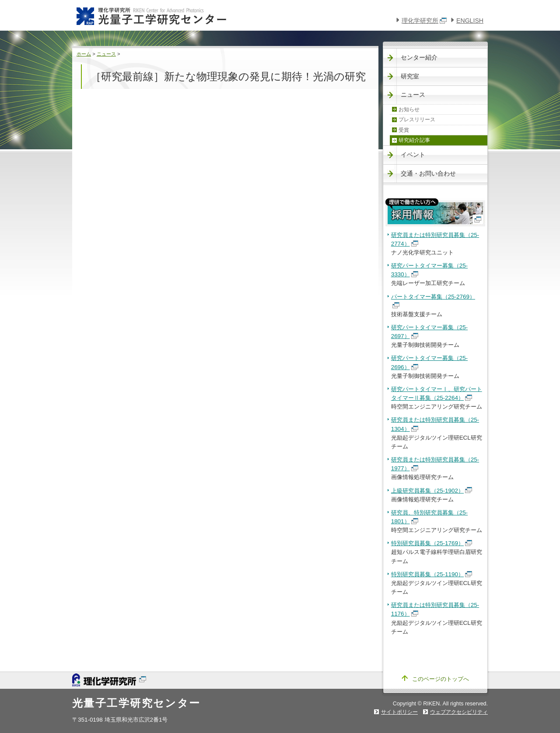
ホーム (84, 54)
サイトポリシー (399, 712)
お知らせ (409, 109)
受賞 (404, 130)
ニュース (106, 54)
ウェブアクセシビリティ (459, 712)
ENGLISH (470, 21)
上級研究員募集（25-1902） (432, 491)
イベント (413, 155)
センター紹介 (419, 57)
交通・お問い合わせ (428, 173)
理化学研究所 (424, 21)
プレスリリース (417, 120)
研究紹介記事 (414, 140)
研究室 (410, 76)
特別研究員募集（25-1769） (432, 543)
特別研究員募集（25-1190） (432, 574)
